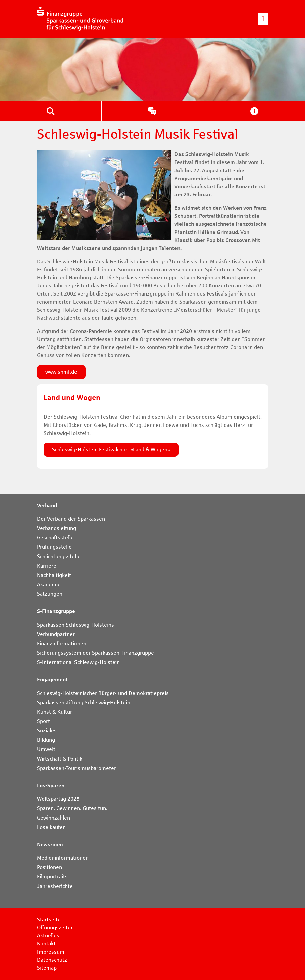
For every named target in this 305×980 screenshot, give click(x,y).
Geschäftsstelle (55, 538)
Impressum (51, 952)
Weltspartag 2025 (58, 799)
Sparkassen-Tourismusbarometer (77, 768)
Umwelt (46, 749)
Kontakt (46, 944)
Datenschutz (52, 960)
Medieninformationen (63, 858)
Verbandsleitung (57, 528)
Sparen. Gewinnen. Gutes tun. (72, 808)
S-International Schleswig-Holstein (78, 662)
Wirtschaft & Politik (60, 759)
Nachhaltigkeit (54, 575)
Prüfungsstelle (54, 547)
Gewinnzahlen (54, 818)
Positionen (49, 867)
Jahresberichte (55, 886)
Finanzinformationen (62, 643)
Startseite (49, 920)
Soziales (47, 731)
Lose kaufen (51, 827)
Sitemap (47, 968)
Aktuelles (48, 936)
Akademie (49, 584)
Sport (43, 721)
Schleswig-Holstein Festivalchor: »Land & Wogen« (111, 449)
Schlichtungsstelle (59, 556)
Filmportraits (52, 877)
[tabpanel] (152, 69)
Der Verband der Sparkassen (71, 519)
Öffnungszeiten (55, 928)
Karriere (47, 566)
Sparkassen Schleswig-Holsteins (75, 625)
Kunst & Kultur (55, 712)
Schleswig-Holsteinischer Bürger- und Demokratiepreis (103, 693)
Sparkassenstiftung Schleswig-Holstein (84, 702)
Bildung (46, 740)
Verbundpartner (56, 634)
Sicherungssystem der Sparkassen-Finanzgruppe (95, 653)
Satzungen (50, 594)
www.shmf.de (61, 372)
